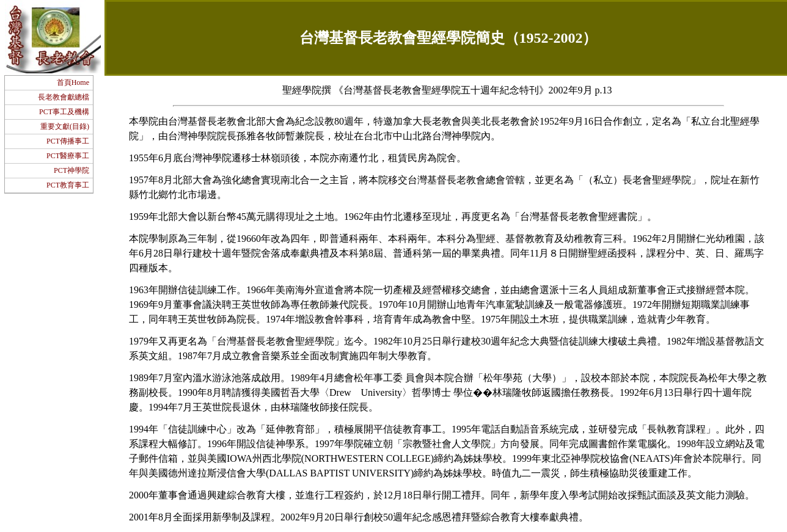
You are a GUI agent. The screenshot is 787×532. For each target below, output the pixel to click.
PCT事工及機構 (64, 112)
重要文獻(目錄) (65, 126)
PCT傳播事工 (68, 141)
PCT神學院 (71, 170)
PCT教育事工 (68, 185)
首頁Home (73, 82)
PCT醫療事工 (68, 156)
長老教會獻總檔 (64, 97)
